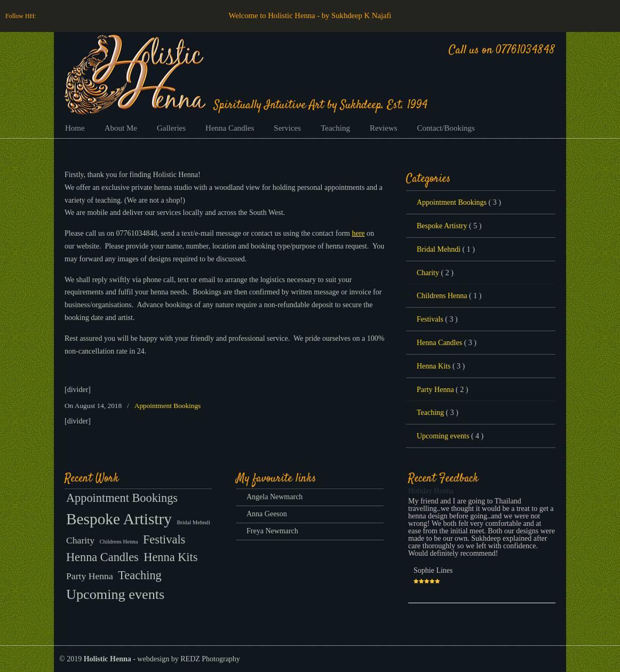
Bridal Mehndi (446, 250)
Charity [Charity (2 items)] (80, 540)
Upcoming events (450, 436)
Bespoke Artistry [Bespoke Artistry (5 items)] (119, 519)
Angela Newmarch (275, 497)
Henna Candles (447, 343)
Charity (435, 273)
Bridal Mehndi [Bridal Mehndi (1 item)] (193, 522)
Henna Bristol (135, 75)
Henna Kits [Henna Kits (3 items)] (170, 557)
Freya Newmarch (272, 531)
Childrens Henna (449, 296)
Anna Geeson (267, 514)
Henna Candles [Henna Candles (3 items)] (102, 557)
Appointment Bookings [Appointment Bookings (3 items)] (122, 498)
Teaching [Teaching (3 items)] (140, 575)
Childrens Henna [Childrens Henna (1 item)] (118, 542)
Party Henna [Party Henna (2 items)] (90, 576)
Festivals (437, 319)
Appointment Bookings (168, 406)
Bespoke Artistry (449, 226)
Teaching (438, 413)
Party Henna (442, 390)
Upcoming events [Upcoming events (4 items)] (115, 594)
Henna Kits (441, 366)
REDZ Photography (210, 659)
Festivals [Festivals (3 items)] (164, 539)
